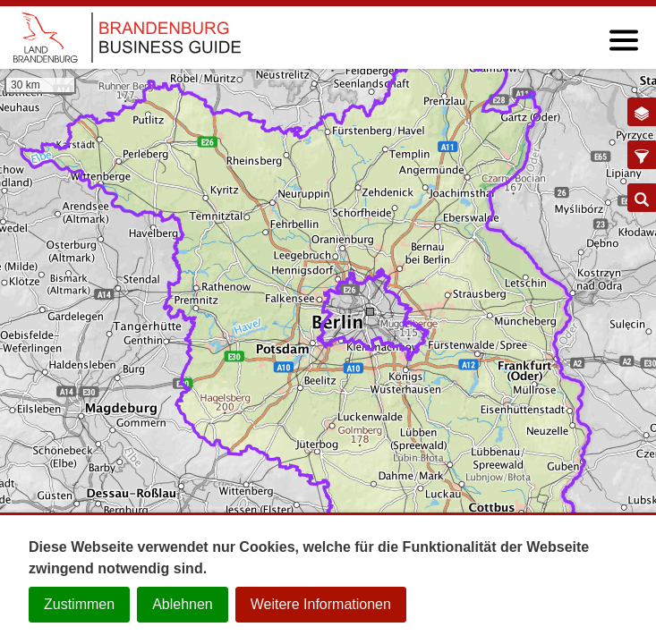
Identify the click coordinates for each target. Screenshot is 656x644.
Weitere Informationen (321, 604)
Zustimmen (79, 604)
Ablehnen (183, 604)
